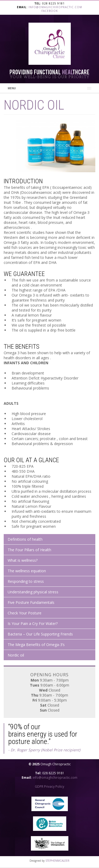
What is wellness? (23, 560)
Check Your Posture (25, 613)
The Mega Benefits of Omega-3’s (36, 645)
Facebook (50, 11)
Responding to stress (26, 581)
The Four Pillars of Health (29, 550)
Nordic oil (16, 655)
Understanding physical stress (33, 592)
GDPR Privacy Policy (49, 786)
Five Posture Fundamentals (31, 602)
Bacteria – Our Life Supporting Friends (40, 634)
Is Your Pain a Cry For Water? (33, 623)
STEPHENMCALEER (57, 861)
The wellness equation (27, 571)
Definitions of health (25, 539)
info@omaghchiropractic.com (55, 7)
